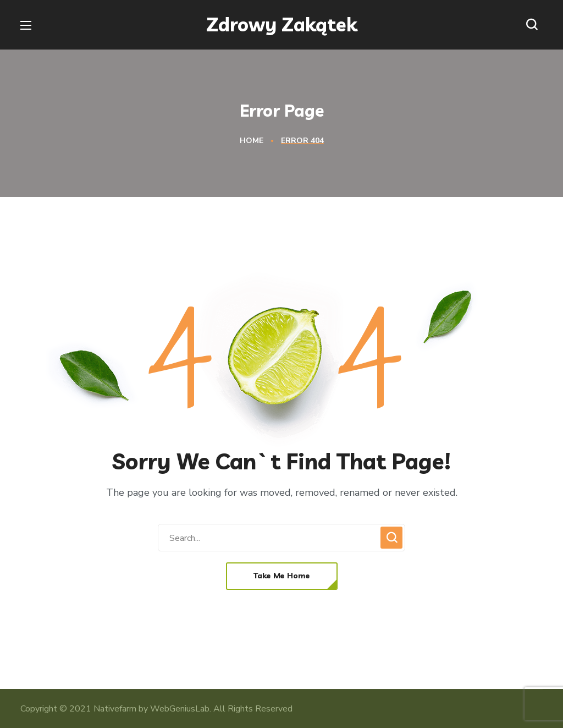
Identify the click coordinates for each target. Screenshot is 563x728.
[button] (534, 25)
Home (252, 141)
